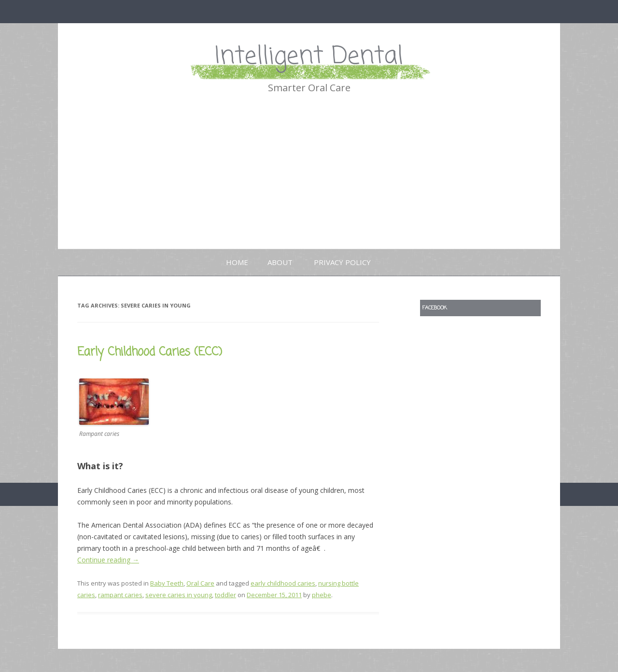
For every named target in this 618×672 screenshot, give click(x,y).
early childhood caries (283, 583)
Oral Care (200, 583)
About (280, 262)
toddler (225, 595)
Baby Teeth (167, 583)
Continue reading (108, 560)
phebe (322, 595)
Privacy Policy (342, 262)
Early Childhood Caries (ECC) (150, 352)
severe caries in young (179, 595)
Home (237, 262)
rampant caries (120, 595)
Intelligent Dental (309, 57)
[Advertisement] (309, 176)
